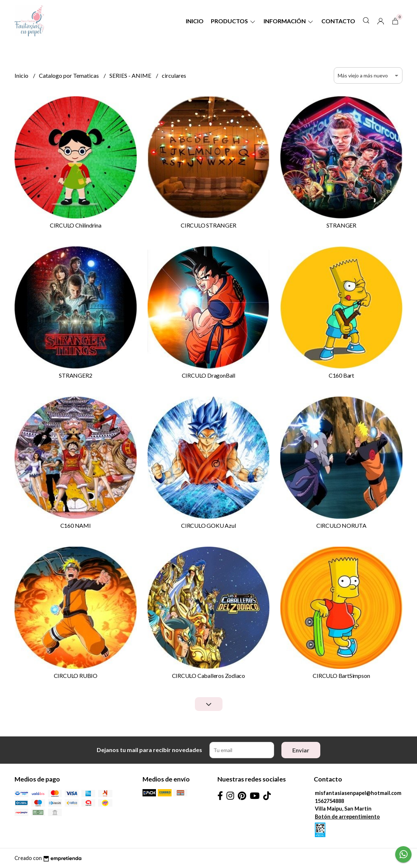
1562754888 (329, 801)
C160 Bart (341, 375)
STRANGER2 (75, 375)
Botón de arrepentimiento (347, 817)
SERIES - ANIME (131, 75)
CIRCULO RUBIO (76, 676)
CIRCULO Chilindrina (76, 225)
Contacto (338, 21)
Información (289, 21)
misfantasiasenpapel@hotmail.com (358, 793)
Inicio (195, 21)
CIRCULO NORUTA (341, 525)
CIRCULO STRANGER (208, 225)
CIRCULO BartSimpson (341, 676)
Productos (234, 21)
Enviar (301, 750)
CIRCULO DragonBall (208, 375)
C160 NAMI (76, 525)
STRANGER (341, 225)
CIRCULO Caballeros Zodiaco (209, 676)
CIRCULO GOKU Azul (208, 525)
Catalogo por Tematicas (69, 75)
